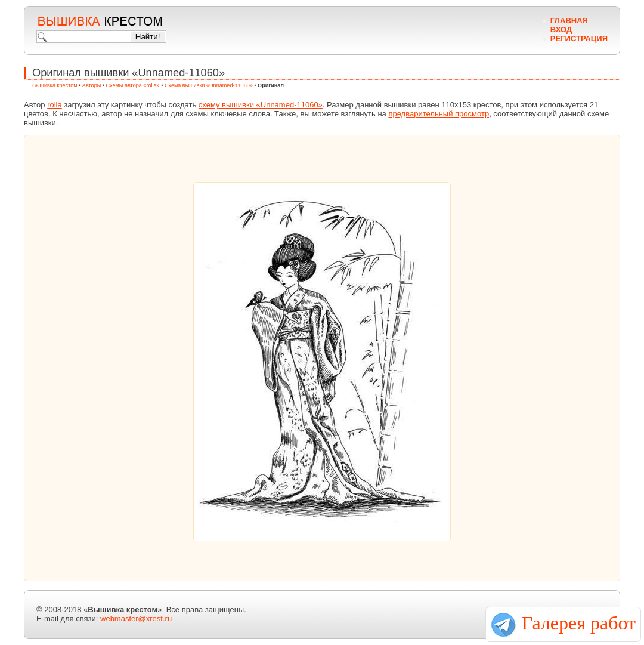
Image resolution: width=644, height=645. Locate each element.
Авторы (92, 85)
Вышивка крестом (55, 85)
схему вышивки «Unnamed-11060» (261, 105)
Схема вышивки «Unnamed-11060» (209, 85)
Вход (561, 30)
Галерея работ (579, 623)
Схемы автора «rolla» (133, 85)
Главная (569, 21)
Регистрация (579, 38)
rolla (55, 105)
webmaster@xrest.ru (136, 618)
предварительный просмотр (439, 114)
